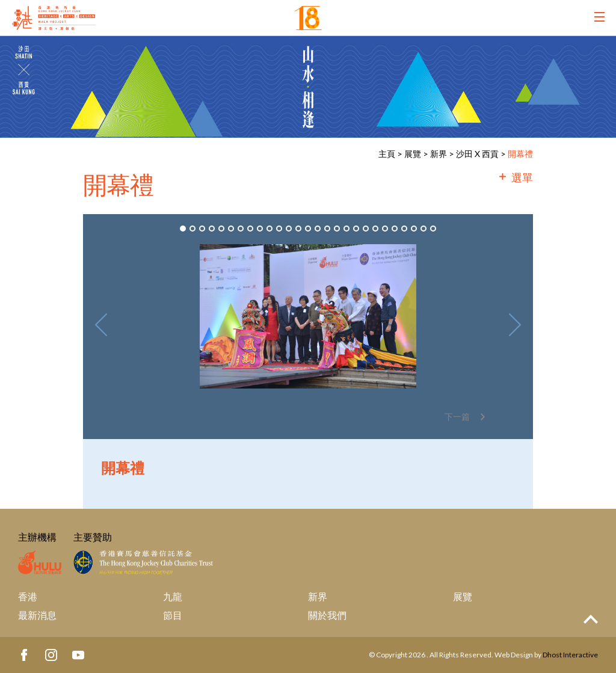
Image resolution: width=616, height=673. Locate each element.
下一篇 (457, 416)
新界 (439, 154)
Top (591, 619)
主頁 (387, 154)
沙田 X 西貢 (477, 154)
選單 (522, 177)
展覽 (413, 154)
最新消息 (37, 615)
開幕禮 (520, 154)
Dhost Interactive (570, 655)
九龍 (173, 596)
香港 (28, 596)
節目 (173, 615)
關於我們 (327, 615)
